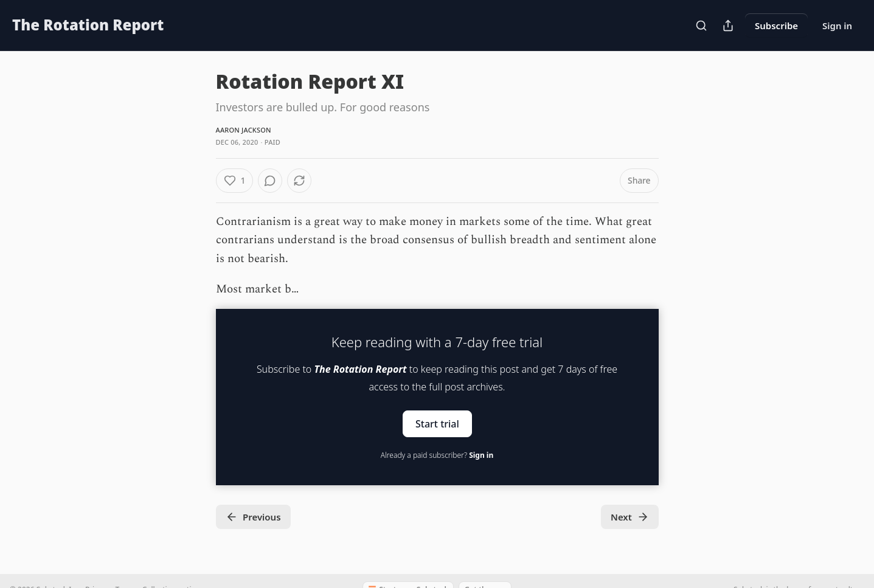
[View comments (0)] (270, 181)
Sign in (837, 26)
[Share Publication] (728, 26)
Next (630, 517)
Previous (253, 517)
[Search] (701, 26)
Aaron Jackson (244, 130)
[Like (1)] (235, 181)
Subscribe (776, 26)
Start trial (437, 423)
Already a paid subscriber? (437, 455)
